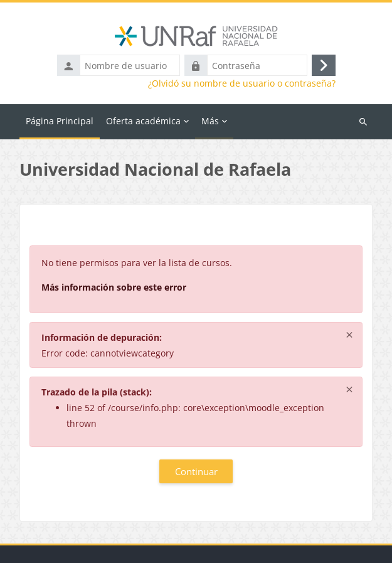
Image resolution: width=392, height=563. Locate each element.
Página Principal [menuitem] (60, 121)
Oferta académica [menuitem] (143, 121)
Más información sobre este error (114, 287)
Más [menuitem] (210, 121)
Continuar (196, 471)
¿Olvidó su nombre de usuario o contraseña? (242, 83)
